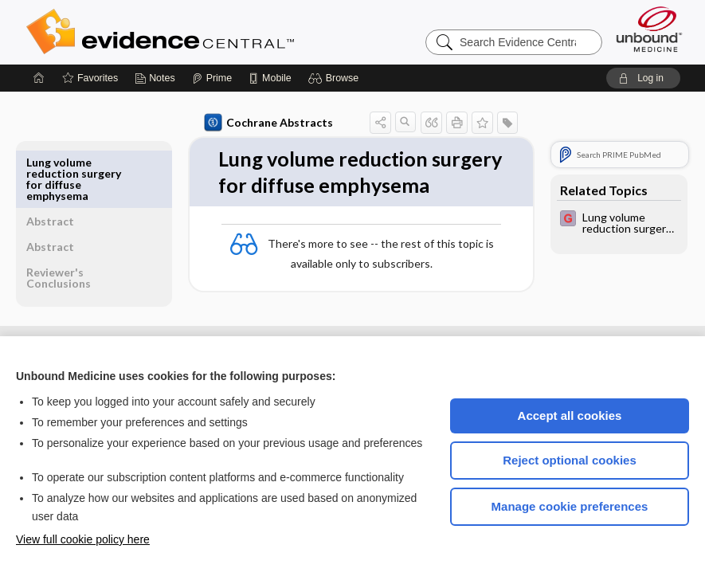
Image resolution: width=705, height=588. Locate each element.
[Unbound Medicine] (649, 29)
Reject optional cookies (570, 460)
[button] (336, 78)
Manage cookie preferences (570, 506)
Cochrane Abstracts (232, 123)
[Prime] (212, 78)
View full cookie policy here (83, 539)
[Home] (39, 78)
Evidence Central (224, 32)
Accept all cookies (570, 416)
